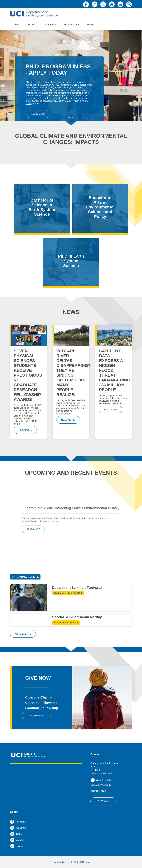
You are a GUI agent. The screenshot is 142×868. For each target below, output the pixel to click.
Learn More (38, 114)
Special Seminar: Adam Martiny (77, 617)
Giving (90, 24)
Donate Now (36, 715)
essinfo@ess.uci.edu (101, 785)
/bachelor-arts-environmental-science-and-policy (100, 208)
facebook (86, 4)
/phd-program (71, 262)
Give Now (103, 801)
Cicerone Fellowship (41, 703)
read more (25, 430)
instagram (95, 4)
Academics (51, 24)
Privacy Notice (59, 862)
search (129, 4)
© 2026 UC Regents (80, 862)
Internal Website (98, 791)
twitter (103, 4)
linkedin (120, 4)
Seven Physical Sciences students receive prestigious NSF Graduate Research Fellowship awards (28, 375)
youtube (112, 4)
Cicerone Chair (37, 697)
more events (23, 634)
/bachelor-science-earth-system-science (42, 208)
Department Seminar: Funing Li (77, 588)
